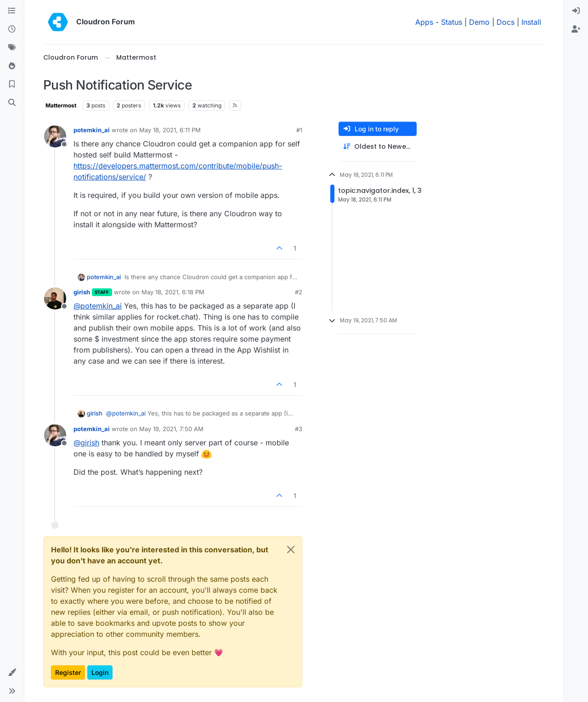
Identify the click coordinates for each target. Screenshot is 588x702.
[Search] (12, 103)
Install (531, 22)
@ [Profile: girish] (86, 443)
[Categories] (12, 11)
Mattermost (61, 105)
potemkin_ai (92, 130)
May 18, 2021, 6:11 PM (170, 130)
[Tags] (12, 48)
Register (68, 672)
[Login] (576, 11)
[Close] (291, 550)
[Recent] (12, 29)
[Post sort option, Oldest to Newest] (378, 147)
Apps (424, 22)
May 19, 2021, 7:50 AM (171, 429)
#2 (299, 292)
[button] (12, 673)
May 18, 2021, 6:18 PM (173, 292)
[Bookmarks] (12, 84)
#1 (299, 130)
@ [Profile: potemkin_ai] (98, 306)
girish (82, 292)
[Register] (576, 29)
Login (100, 672)
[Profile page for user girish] (55, 298)
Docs (506, 22)
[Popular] (12, 66)
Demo (479, 22)
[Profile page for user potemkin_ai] (55, 136)
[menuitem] (576, 11)
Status (452, 22)
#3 (299, 429)
